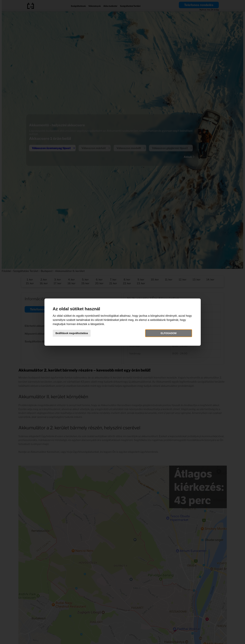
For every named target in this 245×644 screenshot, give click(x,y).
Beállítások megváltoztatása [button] (72, 333)
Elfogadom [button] (169, 333)
